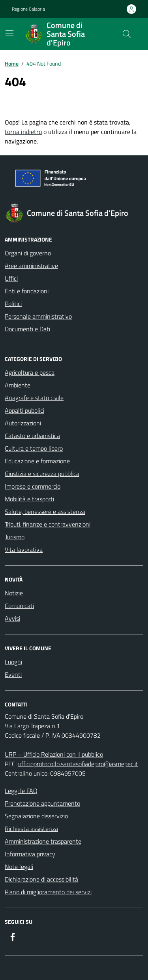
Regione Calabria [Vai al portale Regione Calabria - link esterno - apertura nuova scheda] (28, 9)
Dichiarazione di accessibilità (41, 879)
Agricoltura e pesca (30, 372)
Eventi (13, 674)
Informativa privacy (30, 854)
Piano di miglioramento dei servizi (48, 892)
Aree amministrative (31, 266)
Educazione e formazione (37, 461)
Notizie (14, 593)
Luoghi (13, 662)
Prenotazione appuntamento (42, 803)
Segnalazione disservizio (36, 816)
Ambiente (18, 385)
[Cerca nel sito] (127, 34)
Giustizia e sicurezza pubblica (42, 474)
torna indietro (23, 132)
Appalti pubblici (24, 410)
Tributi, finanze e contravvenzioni (48, 524)
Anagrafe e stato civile (34, 398)
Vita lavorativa (24, 549)
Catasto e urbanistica (32, 436)
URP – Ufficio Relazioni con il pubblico (54, 754)
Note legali (19, 867)
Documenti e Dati (27, 329)
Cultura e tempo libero (34, 448)
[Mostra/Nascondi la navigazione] (9, 33)
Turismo (15, 537)
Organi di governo (28, 253)
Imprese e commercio (33, 486)
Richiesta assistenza (31, 829)
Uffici (11, 278)
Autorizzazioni (23, 423)
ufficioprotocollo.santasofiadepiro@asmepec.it (78, 764)
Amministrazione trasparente (43, 841)
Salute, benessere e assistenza (45, 512)
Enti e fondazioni (27, 291)
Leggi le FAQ (21, 791)
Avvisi (12, 618)
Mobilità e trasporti (29, 499)
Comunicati (19, 606)
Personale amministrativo (38, 316)
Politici (13, 304)
